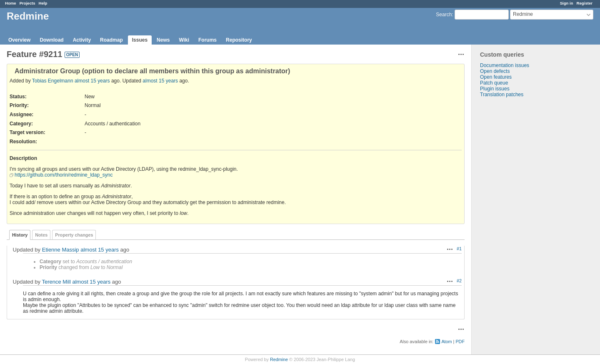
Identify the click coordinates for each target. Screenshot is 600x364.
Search (444, 15)
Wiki (184, 40)
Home (11, 3)
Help (43, 3)
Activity (82, 40)
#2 (459, 281)
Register (585, 3)
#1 (459, 249)
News (163, 40)
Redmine (279, 359)
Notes (41, 235)
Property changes (74, 235)
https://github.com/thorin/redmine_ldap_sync (64, 175)
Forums (207, 40)
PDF (460, 342)
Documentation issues (505, 65)
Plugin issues (495, 89)
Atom (446, 342)
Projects (27, 3)
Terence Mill (56, 282)
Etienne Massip (61, 250)
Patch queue (494, 83)
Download (51, 40)
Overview (19, 40)
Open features (496, 77)
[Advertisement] (513, 228)
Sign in (567, 3)
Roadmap (111, 40)
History (20, 235)
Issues (140, 40)
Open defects (495, 71)
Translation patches (502, 95)
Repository (239, 40)
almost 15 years (92, 81)
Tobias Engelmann (53, 81)
